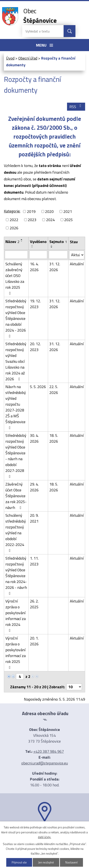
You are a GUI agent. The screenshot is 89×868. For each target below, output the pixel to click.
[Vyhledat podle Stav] (77, 255)
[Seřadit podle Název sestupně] (22, 241)
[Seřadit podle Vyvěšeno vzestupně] (32, 245)
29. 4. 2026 (34, 487)
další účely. (44, 837)
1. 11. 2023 (34, 561)
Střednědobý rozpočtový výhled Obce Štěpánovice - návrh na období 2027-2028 (16, 455)
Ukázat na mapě (45, 831)
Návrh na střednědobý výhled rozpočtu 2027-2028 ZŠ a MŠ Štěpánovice (16, 407)
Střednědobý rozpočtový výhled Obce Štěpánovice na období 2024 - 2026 (16, 318)
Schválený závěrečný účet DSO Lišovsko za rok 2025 (15, 278)
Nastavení (71, 862)
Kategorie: (12, 211)
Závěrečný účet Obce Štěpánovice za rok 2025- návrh (16, 496)
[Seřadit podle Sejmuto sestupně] (52, 247)
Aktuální (77, 264)
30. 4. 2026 (34, 438)
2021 (68, 211)
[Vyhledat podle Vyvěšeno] (38, 255)
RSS (76, 107)
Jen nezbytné (46, 862)
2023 (32, 220)
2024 (50, 220)
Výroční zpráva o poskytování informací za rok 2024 (16, 615)
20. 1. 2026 (34, 641)
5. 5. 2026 (38, 387)
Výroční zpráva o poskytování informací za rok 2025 (16, 652)
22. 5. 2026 (54, 390)
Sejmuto (58, 242)
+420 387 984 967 (48, 751)
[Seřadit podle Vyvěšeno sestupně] (32, 247)
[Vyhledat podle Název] (16, 255)
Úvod (10, 58)
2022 (14, 220)
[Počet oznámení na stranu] (74, 687)
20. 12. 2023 (35, 347)
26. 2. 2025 (34, 604)
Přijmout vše (19, 862)
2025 (69, 220)
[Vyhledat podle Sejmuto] (58, 255)
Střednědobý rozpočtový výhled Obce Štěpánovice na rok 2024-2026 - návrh (16, 575)
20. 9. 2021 (34, 518)
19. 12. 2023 (35, 304)
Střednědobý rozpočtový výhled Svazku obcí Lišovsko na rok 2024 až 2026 (16, 361)
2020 (49, 211)
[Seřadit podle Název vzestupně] (22, 240)
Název (12, 242)
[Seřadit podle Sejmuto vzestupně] (52, 245)
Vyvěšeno (38, 242)
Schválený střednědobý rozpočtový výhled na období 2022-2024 (16, 532)
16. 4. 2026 (34, 267)
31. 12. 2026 (55, 267)
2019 (31, 211)
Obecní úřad (28, 58)
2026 (14, 228)
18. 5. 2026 (54, 438)
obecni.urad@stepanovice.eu (45, 763)
